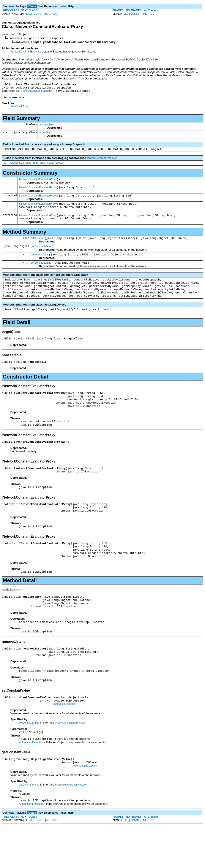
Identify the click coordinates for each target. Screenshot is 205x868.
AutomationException (64, 743)
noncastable (46, 127)
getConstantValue (41, 256)
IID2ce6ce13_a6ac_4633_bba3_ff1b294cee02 (36, 167)
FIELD (28, 14)
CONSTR (39, 14)
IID (4, 167)
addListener (38, 247)
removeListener (40, 265)
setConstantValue (41, 274)
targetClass (45, 135)
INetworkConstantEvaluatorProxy (38, 184)
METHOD (52, 14)
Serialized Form (19, 109)
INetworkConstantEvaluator (26, 52)
